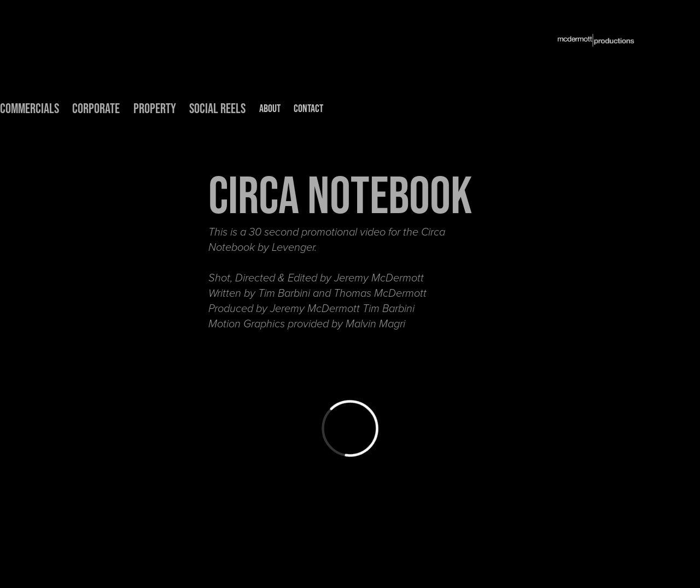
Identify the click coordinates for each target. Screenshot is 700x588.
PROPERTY (155, 108)
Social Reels (217, 108)
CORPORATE (96, 108)
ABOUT (270, 108)
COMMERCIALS (30, 108)
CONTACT (308, 108)
